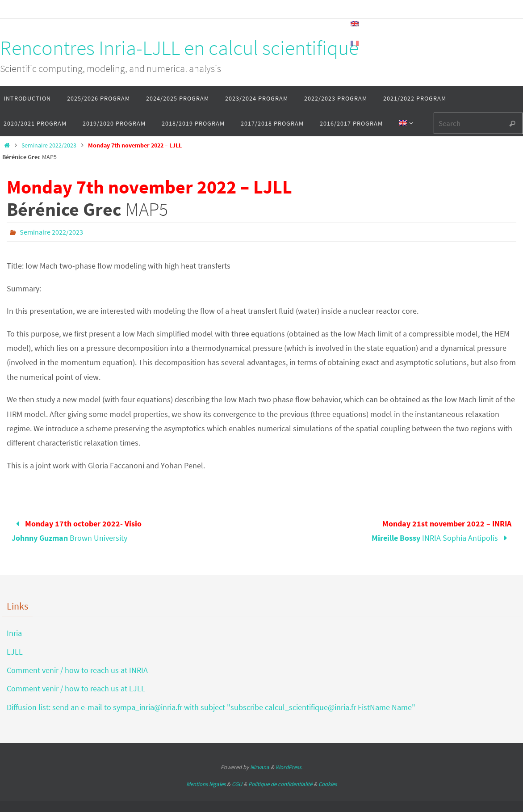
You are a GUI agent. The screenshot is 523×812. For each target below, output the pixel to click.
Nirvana (260, 767)
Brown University (76, 531)
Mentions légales (206, 784)
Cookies (328, 784)
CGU (237, 784)
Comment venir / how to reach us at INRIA (77, 670)
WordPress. (289, 767)
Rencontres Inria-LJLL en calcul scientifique (179, 48)
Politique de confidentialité (280, 784)
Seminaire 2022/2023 (49, 145)
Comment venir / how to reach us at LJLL (76, 688)
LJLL (15, 652)
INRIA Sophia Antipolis (441, 531)
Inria (14, 633)
